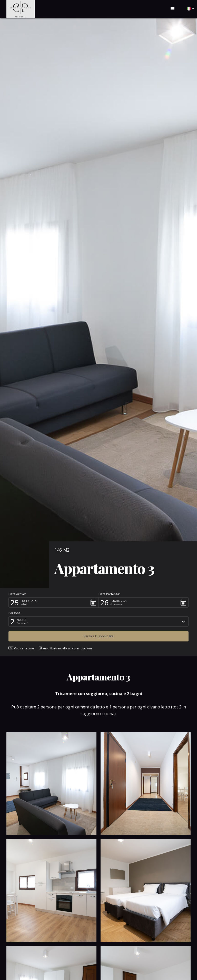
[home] (21, 9)
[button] (173, 9)
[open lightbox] (51, 784)
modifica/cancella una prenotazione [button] (66, 648)
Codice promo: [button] (22, 648)
